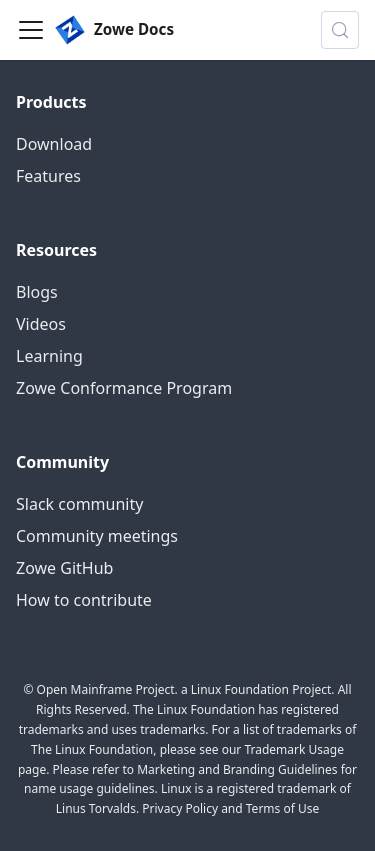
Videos (41, 324)
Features (48, 176)
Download (54, 144)
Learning (49, 356)
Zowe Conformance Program (124, 388)
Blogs (37, 292)
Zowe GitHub (64, 568)
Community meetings (97, 536)
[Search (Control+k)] (340, 30)
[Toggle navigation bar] (31, 30)
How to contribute (84, 600)
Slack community (79, 504)
